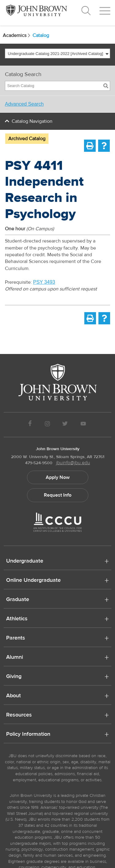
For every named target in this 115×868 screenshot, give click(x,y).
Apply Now (58, 477)
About (13, 696)
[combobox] (57, 53)
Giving (14, 677)
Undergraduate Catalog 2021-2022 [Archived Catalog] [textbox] (56, 54)
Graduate (18, 600)
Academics (17, 35)
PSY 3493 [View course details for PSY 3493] (44, 282)
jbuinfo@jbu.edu (73, 463)
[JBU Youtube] (83, 425)
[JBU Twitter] (65, 425)
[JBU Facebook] (30, 425)
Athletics (17, 619)
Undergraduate (25, 561)
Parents (16, 638)
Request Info (58, 495)
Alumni (15, 658)
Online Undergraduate (33, 581)
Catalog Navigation (32, 121)
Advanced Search (24, 104)
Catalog (41, 35)
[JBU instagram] (47, 425)
